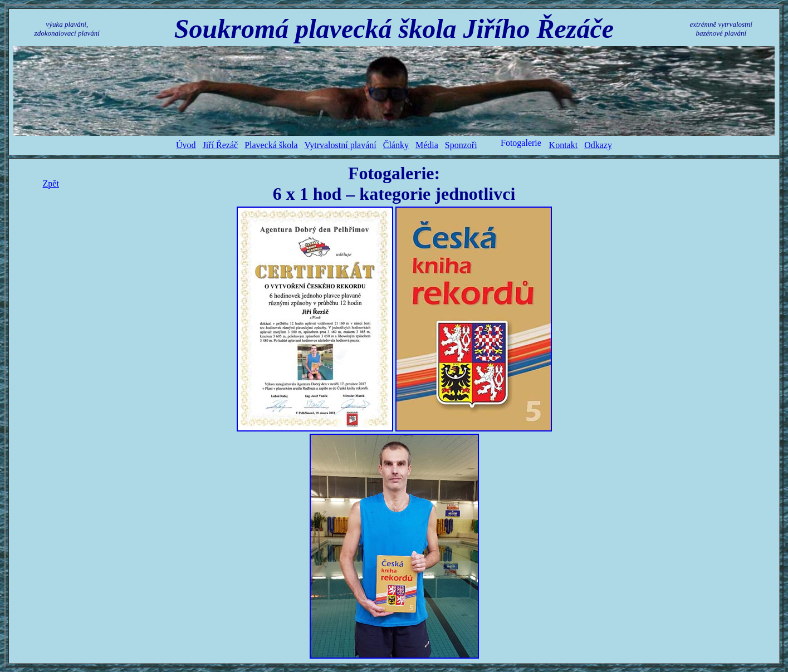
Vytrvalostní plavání (340, 145)
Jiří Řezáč (221, 145)
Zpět (51, 183)
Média (427, 145)
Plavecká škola (271, 145)
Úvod (186, 145)
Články (396, 145)
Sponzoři (461, 145)
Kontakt (564, 145)
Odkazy (598, 145)
